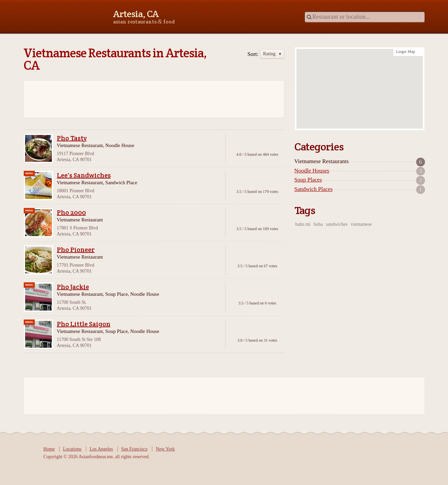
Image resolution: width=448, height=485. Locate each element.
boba (318, 224)
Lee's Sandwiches (84, 175)
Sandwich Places (314, 189)
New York (165, 449)
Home (49, 449)
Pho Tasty (72, 138)
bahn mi (303, 224)
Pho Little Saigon (84, 324)
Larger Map (406, 52)
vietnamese (361, 224)
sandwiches (337, 224)
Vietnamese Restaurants (322, 161)
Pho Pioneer (76, 250)
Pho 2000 (71, 212)
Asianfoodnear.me (54, 16)
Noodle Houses (312, 171)
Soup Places (308, 180)
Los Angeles (101, 449)
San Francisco (134, 449)
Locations (72, 449)
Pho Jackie (73, 287)
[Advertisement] (151, 99)
